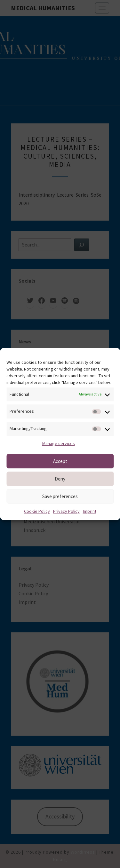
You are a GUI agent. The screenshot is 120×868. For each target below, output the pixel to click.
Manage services (59, 443)
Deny (60, 479)
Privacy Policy (66, 511)
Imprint (90, 511)
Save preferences (60, 496)
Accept (60, 461)
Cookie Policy (37, 511)
